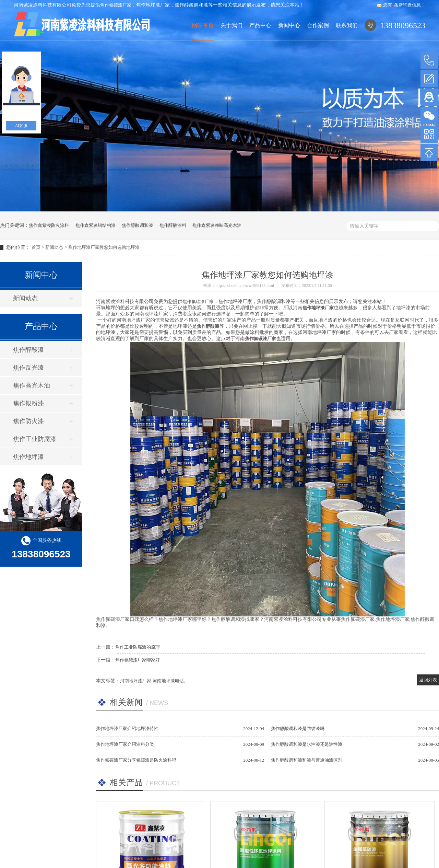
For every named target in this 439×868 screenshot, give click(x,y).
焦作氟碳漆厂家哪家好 (138, 660)
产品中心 (259, 39)
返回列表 (428, 680)
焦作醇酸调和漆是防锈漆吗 (298, 728)
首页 (36, 247)
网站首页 (201, 39)
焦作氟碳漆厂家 (116, 5)
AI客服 (21, 126)
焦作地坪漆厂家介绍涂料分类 (125, 744)
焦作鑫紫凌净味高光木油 (217, 225)
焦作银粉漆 (28, 403)
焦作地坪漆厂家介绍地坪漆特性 (127, 728)
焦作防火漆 (28, 421)
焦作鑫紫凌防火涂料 (49, 225)
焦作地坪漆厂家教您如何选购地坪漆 (104, 247)
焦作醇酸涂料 (173, 225)
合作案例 (317, 39)
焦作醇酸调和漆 (137, 225)
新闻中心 (289, 39)
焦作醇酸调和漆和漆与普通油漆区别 (307, 760)
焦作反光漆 (28, 368)
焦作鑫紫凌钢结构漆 (96, 225)
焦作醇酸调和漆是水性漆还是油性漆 (307, 744)
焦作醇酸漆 (28, 350)
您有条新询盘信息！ (401, 5)
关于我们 (230, 39)
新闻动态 (54, 247)
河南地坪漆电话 (168, 681)
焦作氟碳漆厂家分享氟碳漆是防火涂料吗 (136, 760)
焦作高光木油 (32, 385)
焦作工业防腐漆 (35, 439)
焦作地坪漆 (28, 457)
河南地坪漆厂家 (136, 681)
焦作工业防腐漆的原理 (138, 647)
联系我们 (347, 39)
